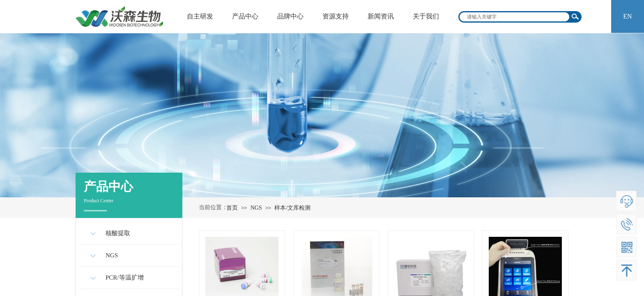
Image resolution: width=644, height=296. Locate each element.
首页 (232, 208)
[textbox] (515, 17)
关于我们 (426, 16)
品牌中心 (290, 16)
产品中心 (245, 16)
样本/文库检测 (292, 208)
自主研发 (200, 16)
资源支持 (336, 16)
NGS (256, 208)
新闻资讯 (381, 16)
